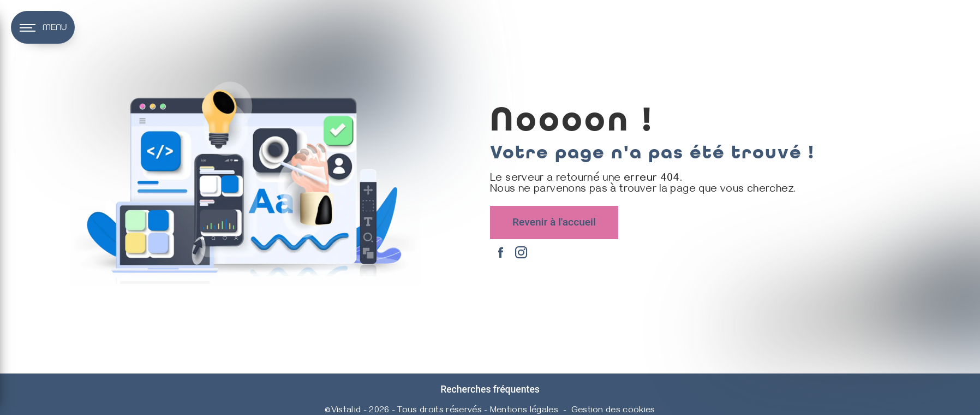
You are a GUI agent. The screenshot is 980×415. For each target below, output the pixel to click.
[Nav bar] (43, 27)
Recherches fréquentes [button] (490, 389)
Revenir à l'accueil (554, 222)
